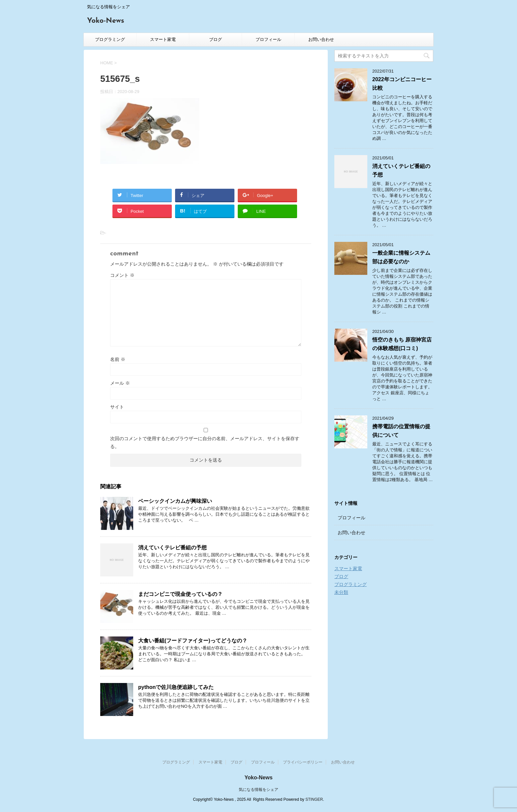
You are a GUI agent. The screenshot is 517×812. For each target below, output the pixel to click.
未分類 (341, 592)
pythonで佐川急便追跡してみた (176, 687)
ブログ (215, 39)
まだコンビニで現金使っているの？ (180, 594)
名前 (118, 359)
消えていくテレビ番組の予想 (172, 548)
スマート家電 (163, 39)
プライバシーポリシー (303, 762)
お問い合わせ (321, 39)
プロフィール (268, 39)
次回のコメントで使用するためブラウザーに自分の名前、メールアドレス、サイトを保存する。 (205, 442)
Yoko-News (106, 21)
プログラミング (110, 39)
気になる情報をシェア (258, 790)
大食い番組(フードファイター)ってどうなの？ (193, 641)
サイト (117, 407)
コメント (122, 275)
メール (120, 383)
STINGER (314, 799)
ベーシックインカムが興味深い (175, 501)
